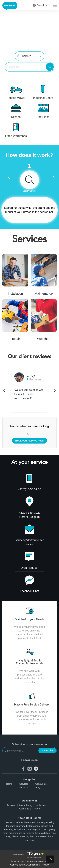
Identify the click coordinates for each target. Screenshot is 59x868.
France (36, 809)
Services (27, 784)
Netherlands (44, 805)
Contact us (41, 784)
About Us (27, 787)
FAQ (38, 787)
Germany (26, 809)
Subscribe (47, 750)
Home (13, 784)
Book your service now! (29, 441)
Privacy (45, 865)
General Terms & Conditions (24, 865)
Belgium (13, 805)
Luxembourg (27, 805)
